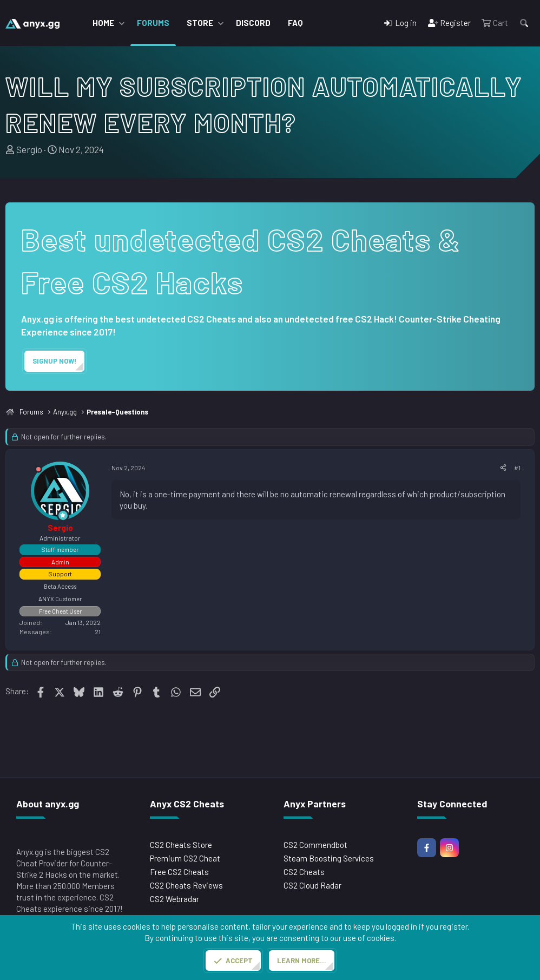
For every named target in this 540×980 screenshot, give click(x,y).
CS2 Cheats (304, 872)
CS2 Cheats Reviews (186, 885)
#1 (517, 468)
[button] (122, 23)
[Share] (503, 468)
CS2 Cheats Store (181, 845)
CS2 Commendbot (315, 845)
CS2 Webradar (174, 899)
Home (103, 23)
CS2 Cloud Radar (312, 885)
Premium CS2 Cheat (185, 858)
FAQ (295, 23)
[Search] (524, 23)
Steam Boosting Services (329, 858)
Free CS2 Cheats (179, 872)
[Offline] (38, 471)
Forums (153, 23)
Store (200, 23)
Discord (253, 23)
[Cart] (495, 23)
